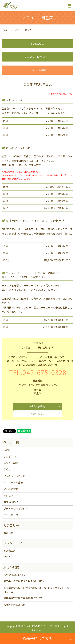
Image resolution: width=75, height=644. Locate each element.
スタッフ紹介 (11, 463)
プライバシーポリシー (16, 509)
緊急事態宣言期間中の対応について (23, 598)
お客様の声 (10, 551)
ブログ (7, 557)
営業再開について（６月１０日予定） (24, 581)
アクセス (8, 496)
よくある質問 (11, 489)
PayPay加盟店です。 (15, 575)
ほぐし (7, 469)
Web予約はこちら (37, 639)
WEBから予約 (37, 406)
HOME (5, 30)
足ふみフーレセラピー (37, 57)
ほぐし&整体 (37, 44)
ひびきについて (12, 456)
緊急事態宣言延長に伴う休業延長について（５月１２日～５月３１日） (36, 590)
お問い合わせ (38, 414)
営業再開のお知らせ (14, 605)
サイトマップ (11, 515)
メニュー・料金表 (37, 70)
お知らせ (8, 533)
